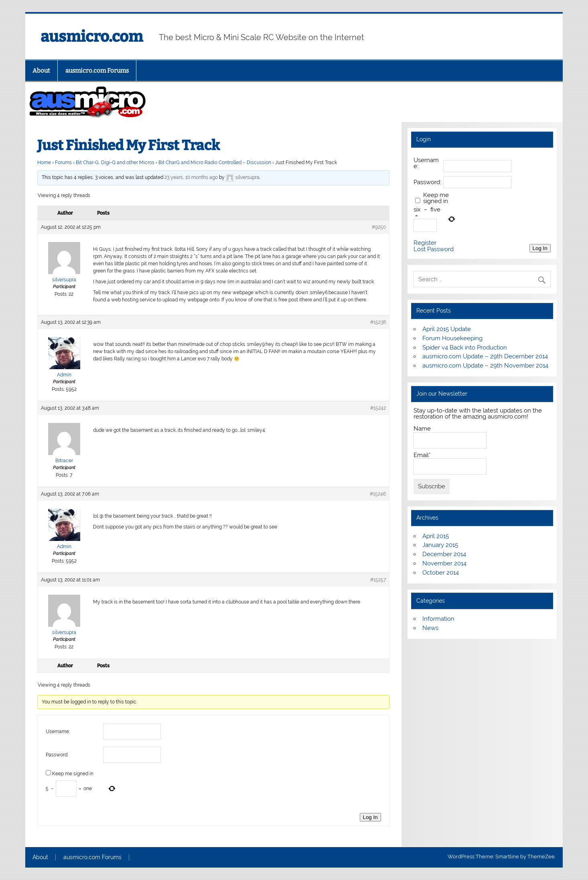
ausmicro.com (92, 37)
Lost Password (434, 249)
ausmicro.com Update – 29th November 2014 (485, 366)
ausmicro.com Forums (97, 71)
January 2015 (440, 545)
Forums (63, 163)
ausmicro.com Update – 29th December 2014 (485, 356)
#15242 (378, 408)
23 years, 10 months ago (191, 178)
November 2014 (444, 563)
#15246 (378, 494)
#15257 (378, 580)
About (41, 71)
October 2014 (441, 573)
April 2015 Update (447, 329)
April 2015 (436, 536)
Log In (370, 817)
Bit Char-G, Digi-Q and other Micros (115, 163)
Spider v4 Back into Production (465, 348)
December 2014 (444, 554)
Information (438, 619)
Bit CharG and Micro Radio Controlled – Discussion (215, 163)
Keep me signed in (73, 774)
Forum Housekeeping (452, 338)
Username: (58, 732)
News (430, 628)
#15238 (378, 322)
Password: (57, 755)
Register (425, 243)
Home (44, 163)
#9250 (379, 227)
